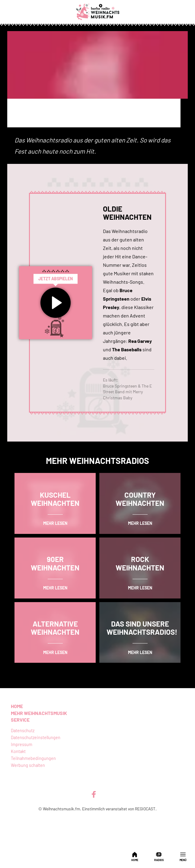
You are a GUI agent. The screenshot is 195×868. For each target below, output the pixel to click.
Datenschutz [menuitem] (23, 731)
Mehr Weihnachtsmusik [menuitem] (39, 713)
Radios (159, 857)
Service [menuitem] (20, 720)
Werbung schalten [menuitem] (28, 765)
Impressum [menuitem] (22, 744)
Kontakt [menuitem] (18, 751)
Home (135, 857)
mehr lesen (55, 523)
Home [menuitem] (17, 706)
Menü (183, 857)
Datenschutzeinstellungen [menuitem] (36, 737)
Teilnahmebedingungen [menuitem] (33, 758)
